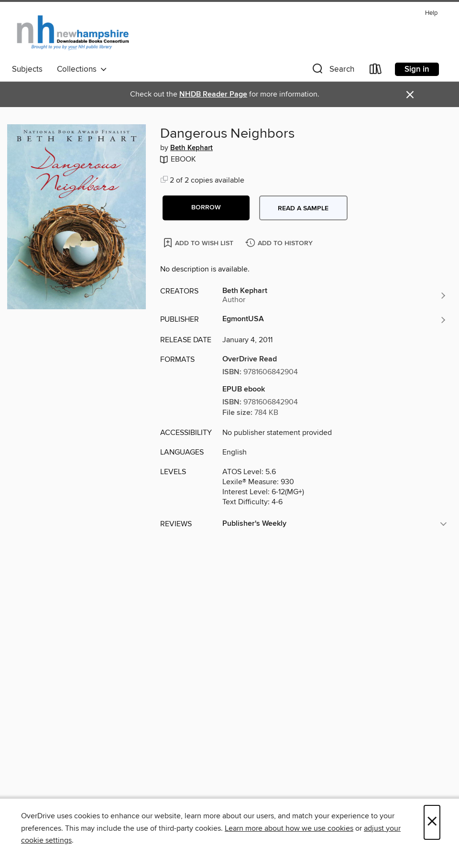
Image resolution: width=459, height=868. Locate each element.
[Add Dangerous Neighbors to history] (280, 244)
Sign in (417, 69)
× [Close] (432, 822)
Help (431, 13)
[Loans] (376, 71)
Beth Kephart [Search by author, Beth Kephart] (191, 148)
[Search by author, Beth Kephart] (335, 295)
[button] (332, 71)
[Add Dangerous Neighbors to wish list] (199, 243)
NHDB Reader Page (213, 94)
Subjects (27, 69)
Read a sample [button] (303, 208)
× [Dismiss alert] (410, 95)
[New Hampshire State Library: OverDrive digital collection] (73, 33)
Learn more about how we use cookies (289, 828)
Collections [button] (82, 69)
